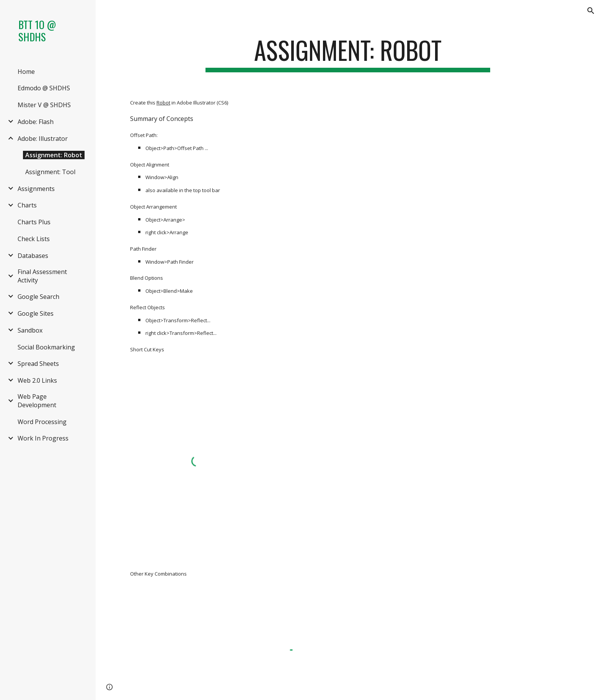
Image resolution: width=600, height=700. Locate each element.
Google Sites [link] (36, 313)
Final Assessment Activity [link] (42, 276)
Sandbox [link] (30, 330)
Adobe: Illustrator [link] (43, 139)
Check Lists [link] (34, 239)
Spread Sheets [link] (38, 364)
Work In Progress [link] (43, 438)
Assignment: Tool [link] (50, 172)
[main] (348, 54)
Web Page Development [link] (37, 401)
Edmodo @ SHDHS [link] (44, 88)
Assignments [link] (36, 189)
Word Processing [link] (42, 422)
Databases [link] (33, 256)
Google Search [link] (38, 297)
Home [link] (26, 72)
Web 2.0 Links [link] (37, 380)
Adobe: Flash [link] (36, 122)
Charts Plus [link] (34, 222)
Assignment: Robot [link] (54, 155)
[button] (591, 11)
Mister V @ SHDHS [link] (44, 105)
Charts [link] (27, 205)
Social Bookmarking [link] (46, 347)
